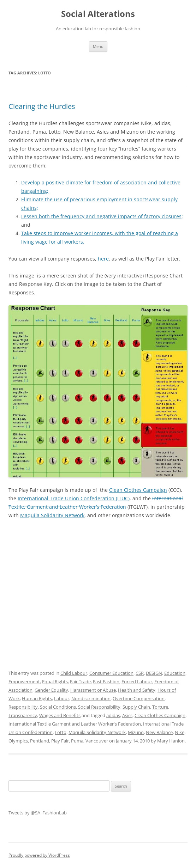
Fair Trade (80, 681)
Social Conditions (58, 707)
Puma (77, 741)
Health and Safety (137, 690)
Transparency (23, 715)
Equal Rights (55, 681)
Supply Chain (136, 707)
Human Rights (37, 698)
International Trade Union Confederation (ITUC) (74, 498)
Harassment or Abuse (93, 690)
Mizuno (136, 732)
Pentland (40, 741)
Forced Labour (137, 681)
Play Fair (60, 741)
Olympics (18, 741)
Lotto (61, 732)
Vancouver (97, 741)
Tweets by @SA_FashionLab (38, 813)
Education (175, 673)
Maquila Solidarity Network (52, 515)
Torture (160, 707)
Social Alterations (98, 14)
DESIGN (154, 673)
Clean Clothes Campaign (138, 490)
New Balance (159, 732)
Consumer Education (111, 673)
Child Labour (74, 673)
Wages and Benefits (60, 715)
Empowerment (24, 681)
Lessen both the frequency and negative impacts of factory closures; (102, 216)
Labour (62, 698)
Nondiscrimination (91, 698)
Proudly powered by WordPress (39, 855)
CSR (140, 673)
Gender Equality (51, 690)
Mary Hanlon (171, 741)
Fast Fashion (106, 681)
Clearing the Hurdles (42, 106)
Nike (180, 732)
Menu (98, 46)
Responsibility (23, 707)
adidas (113, 715)
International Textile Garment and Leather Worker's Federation (75, 724)
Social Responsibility (99, 707)
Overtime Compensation (139, 698)
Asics (127, 715)
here (103, 259)
